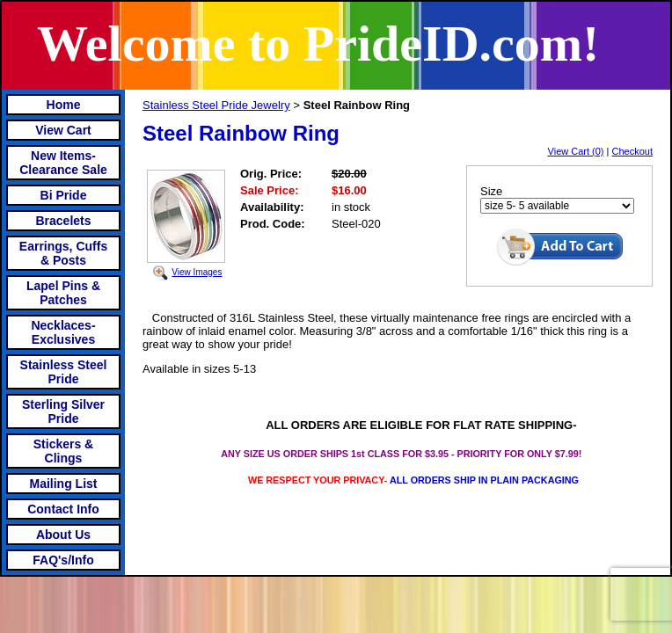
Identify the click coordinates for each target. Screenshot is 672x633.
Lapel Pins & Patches (63, 293)
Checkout (632, 151)
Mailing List (64, 484)
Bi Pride (64, 195)
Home (64, 105)
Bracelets (63, 221)
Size (491, 191)
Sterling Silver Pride (63, 411)
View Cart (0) (576, 151)
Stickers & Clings (63, 451)
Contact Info (63, 509)
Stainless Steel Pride (64, 372)
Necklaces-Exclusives (63, 332)
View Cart (63, 130)
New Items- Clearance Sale (63, 163)
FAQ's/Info (63, 560)
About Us (63, 535)
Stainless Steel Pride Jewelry (216, 105)
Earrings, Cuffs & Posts (63, 253)
